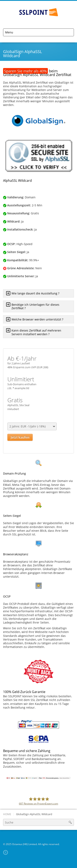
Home (7, 814)
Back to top (6, 852)
